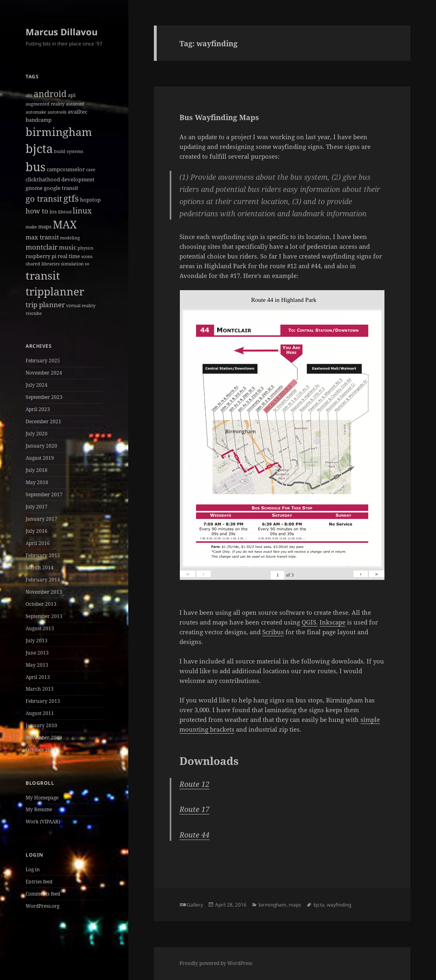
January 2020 (41, 446)
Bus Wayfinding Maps (219, 117)
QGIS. (310, 622)
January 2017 (41, 519)
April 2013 (38, 677)
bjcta (319, 905)
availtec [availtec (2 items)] (78, 112)
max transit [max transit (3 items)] (42, 237)
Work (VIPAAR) (43, 822)
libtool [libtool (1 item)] (65, 212)
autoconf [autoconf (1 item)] (75, 104)
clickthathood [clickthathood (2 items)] (43, 179)
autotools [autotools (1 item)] (57, 112)
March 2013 (40, 689)
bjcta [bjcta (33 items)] (39, 149)
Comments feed (43, 894)
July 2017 (37, 507)
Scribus (273, 632)
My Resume (39, 809)
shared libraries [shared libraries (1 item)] (43, 264)
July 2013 (37, 641)
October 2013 (41, 604)
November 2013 (44, 592)
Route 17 (194, 809)
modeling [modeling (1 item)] (70, 238)
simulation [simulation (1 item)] (72, 264)
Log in (33, 869)
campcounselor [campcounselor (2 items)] (66, 169)
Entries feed (39, 882)
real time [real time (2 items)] (69, 256)
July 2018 (37, 470)
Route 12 (194, 784)
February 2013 (43, 701)
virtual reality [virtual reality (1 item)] (81, 306)
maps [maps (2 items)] (45, 226)
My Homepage (42, 798)
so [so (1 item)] (87, 264)
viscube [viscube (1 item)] (34, 313)
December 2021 (43, 421)
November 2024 (44, 373)
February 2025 (43, 361)
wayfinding (339, 905)
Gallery (195, 905)
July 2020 (37, 434)
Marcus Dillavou (62, 32)
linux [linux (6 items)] (82, 211)
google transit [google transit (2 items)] (61, 188)
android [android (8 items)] (50, 94)
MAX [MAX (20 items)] (65, 224)
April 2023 (38, 409)
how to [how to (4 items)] (37, 211)
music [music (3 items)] (68, 247)
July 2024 (37, 385)
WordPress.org (42, 906)
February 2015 (43, 555)
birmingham (272, 905)
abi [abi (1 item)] (29, 95)
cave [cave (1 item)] (91, 170)
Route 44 (194, 835)
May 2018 (37, 482)
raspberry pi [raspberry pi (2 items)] (41, 256)
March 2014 (40, 568)
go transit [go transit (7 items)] (44, 199)
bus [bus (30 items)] (36, 167)
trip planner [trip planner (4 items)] (45, 305)
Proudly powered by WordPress (216, 963)
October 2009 (41, 750)
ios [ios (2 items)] (53, 211)
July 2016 (37, 531)
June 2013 (37, 653)
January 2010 (41, 725)
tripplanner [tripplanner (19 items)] (55, 291)
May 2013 (37, 665)
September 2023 (44, 397)
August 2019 (40, 458)
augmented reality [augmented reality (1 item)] (45, 104)
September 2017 (44, 494)
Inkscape (332, 622)
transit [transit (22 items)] (43, 275)
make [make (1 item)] (31, 227)
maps (295, 905)
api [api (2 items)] (72, 95)
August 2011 (40, 713)
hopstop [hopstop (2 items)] (90, 200)
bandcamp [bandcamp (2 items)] (39, 120)
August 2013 (40, 628)
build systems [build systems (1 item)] (69, 151)
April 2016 (38, 543)
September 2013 (44, 616)
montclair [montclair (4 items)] (42, 247)
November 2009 (44, 738)
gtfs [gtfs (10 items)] (71, 198)
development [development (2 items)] (78, 179)
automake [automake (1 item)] (36, 112)
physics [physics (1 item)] (85, 248)
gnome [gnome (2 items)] (34, 188)
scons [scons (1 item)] (87, 256)
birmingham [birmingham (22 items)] (59, 132)
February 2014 (43, 580)
